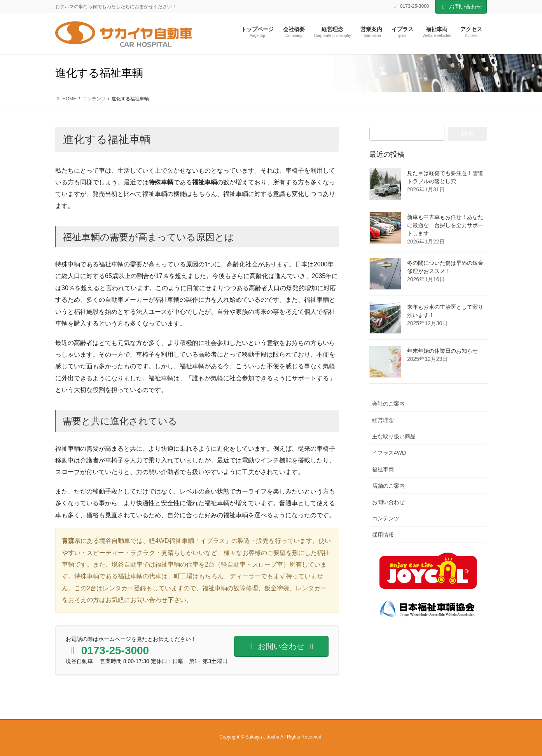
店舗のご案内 (388, 486)
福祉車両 (383, 469)
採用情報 (383, 535)
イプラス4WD (389, 453)
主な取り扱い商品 (394, 436)
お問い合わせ (461, 7)
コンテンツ (386, 518)
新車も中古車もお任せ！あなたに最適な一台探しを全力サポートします (445, 225)
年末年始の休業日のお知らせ (442, 351)
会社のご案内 (388, 404)
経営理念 (383, 420)
